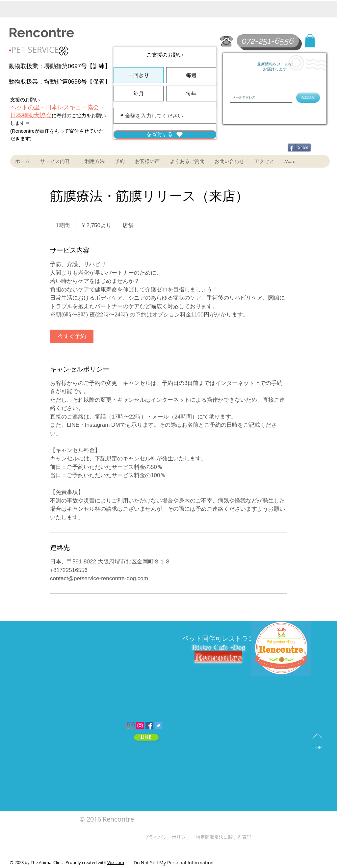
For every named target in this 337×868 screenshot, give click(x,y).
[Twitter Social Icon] (158, 726)
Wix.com (116, 862)
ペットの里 (25, 107)
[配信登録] (308, 98)
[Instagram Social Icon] (140, 726)
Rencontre (41, 32)
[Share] (299, 148)
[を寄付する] (165, 135)
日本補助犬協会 (31, 115)
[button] (310, 41)
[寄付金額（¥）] (165, 116)
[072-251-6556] (268, 41)
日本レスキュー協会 (72, 107)
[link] (72, 336)
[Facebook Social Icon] (149, 726)
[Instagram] (131, 726)
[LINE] (146, 737)
